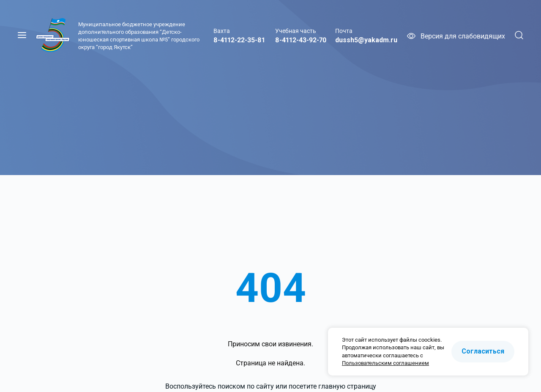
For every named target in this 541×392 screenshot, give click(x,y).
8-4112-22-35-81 (239, 40)
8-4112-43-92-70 (301, 40)
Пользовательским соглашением (385, 363)
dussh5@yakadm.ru (366, 40)
